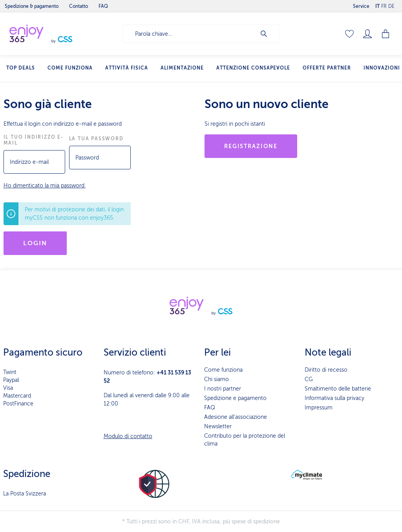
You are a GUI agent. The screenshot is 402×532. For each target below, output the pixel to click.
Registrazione (251, 146)
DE (391, 5)
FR (384, 5)
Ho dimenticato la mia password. (45, 186)
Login (35, 243)
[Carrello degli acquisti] (386, 34)
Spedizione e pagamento (235, 398)
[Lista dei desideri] (349, 34)
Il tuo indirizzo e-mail (34, 140)
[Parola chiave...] (189, 34)
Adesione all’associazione (236, 417)
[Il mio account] (367, 34)
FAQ (210, 408)
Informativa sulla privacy (334, 398)
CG (309, 379)
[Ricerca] (268, 34)
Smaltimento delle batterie (338, 389)
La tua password (96, 139)
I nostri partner (223, 389)
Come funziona (223, 370)
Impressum (319, 408)
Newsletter (218, 427)
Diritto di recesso (326, 370)
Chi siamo (217, 379)
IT (377, 5)
